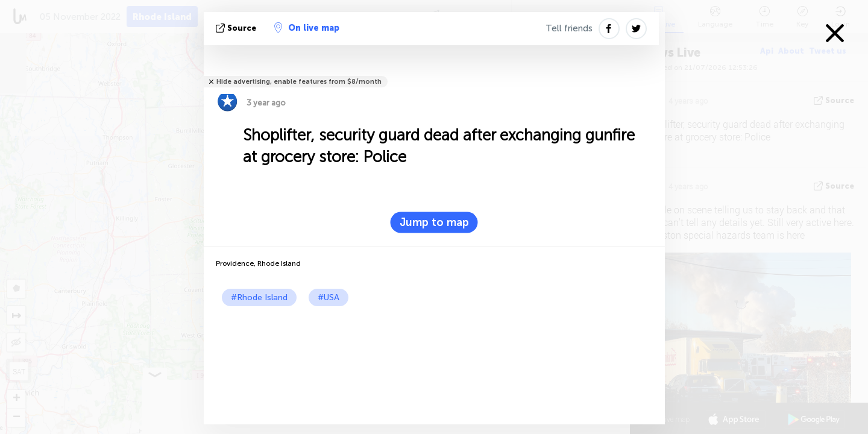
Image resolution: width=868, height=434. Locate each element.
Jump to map (434, 222)
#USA (329, 297)
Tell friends (569, 28)
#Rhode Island (259, 297)
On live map (307, 28)
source (237, 28)
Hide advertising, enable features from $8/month (299, 82)
